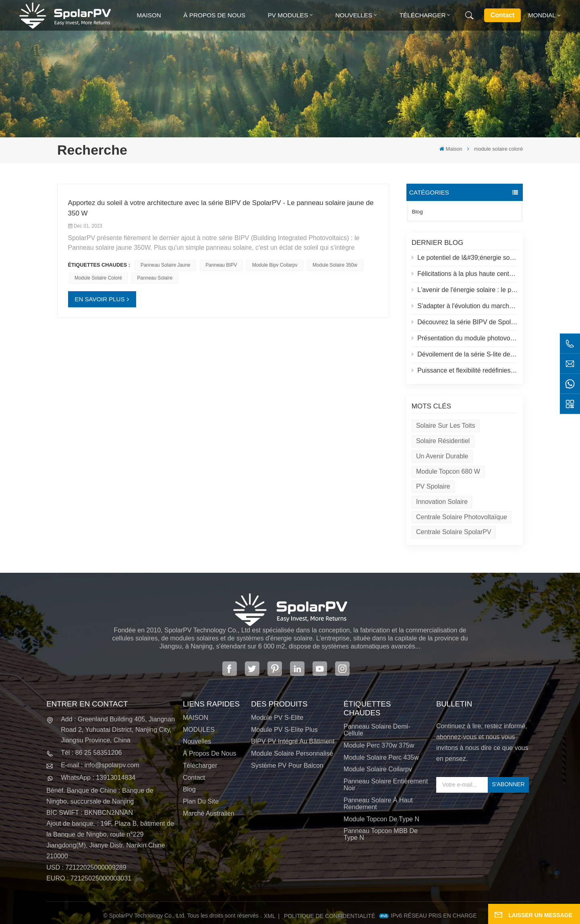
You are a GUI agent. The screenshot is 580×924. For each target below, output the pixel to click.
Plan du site (201, 801)
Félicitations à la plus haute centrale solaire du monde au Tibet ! (465, 274)
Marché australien (209, 813)
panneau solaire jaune (166, 265)
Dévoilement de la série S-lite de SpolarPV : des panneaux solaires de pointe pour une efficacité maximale (465, 354)
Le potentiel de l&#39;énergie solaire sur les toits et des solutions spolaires (465, 258)
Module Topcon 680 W (448, 471)
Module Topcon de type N (381, 819)
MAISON (196, 718)
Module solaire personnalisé (292, 753)
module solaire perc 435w (381, 757)
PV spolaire (433, 486)
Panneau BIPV (221, 265)
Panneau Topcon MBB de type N (381, 834)
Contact (503, 15)
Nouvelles (354, 15)
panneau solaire (155, 278)
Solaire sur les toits (445, 426)
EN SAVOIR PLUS (100, 299)
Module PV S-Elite (277, 718)
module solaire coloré (98, 278)
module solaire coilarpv (378, 769)
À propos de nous (214, 15)
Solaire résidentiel (443, 441)
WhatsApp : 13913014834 (98, 778)
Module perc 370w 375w (379, 745)
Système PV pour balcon (287, 766)
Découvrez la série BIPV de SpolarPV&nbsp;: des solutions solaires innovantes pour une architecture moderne (465, 322)
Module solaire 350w (335, 265)
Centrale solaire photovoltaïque (462, 517)
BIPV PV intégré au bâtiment (293, 741)
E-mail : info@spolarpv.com (100, 765)
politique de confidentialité (329, 916)
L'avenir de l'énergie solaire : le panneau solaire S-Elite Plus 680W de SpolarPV (465, 290)
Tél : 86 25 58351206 (91, 753)
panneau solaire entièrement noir (386, 785)
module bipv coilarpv (275, 265)
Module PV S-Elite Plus (284, 730)
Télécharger (423, 15)
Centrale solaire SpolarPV (454, 532)
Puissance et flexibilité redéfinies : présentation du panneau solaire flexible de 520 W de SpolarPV (465, 370)
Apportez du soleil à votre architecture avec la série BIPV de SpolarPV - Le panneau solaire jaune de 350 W (221, 208)
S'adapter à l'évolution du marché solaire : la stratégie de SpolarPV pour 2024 (465, 306)
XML (270, 916)
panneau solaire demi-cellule (377, 730)
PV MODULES (288, 15)
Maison (149, 15)
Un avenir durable (442, 456)
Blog (417, 212)
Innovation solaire (442, 502)
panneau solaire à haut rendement (378, 804)
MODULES (199, 730)
